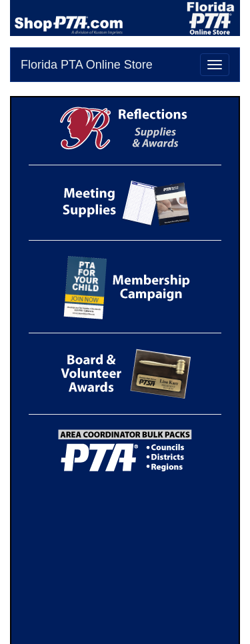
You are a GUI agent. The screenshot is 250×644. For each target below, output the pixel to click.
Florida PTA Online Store (87, 65)
